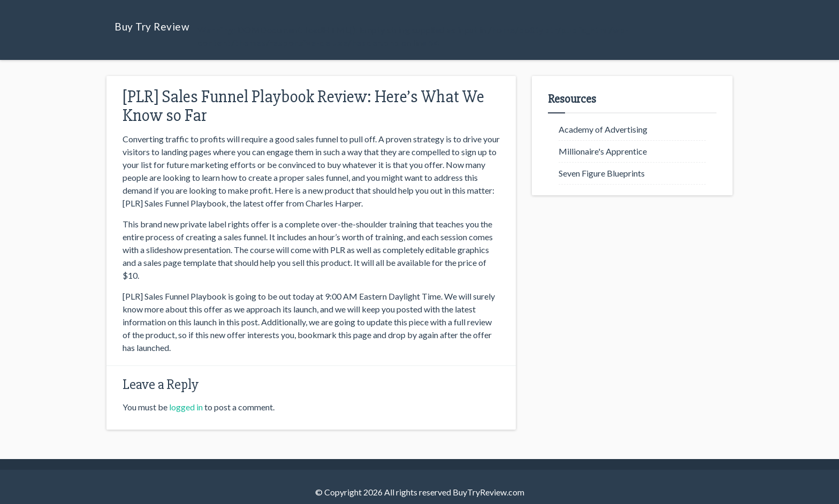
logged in (186, 407)
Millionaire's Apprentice (603, 151)
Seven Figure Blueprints (602, 173)
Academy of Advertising (603, 129)
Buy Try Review (152, 26)
